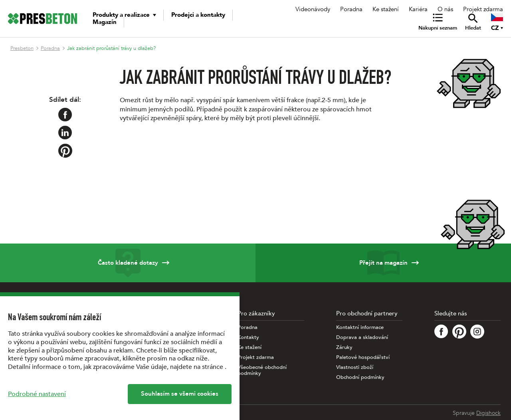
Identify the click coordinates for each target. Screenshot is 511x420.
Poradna (351, 9)
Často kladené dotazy (128, 263)
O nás (445, 9)
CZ (495, 28)
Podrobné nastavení (37, 394)
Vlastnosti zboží (355, 367)
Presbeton (22, 48)
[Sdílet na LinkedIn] (65, 133)
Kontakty (248, 338)
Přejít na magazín (383, 263)
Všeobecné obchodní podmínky (262, 370)
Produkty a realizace (121, 15)
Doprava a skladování (362, 338)
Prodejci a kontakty (198, 15)
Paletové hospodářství (363, 358)
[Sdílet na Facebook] (65, 115)
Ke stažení (386, 9)
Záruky (344, 348)
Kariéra (418, 9)
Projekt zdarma (483, 9)
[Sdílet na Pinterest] (65, 151)
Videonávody (313, 9)
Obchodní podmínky (360, 377)
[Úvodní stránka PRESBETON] (43, 19)
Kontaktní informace (360, 328)
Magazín (105, 22)
